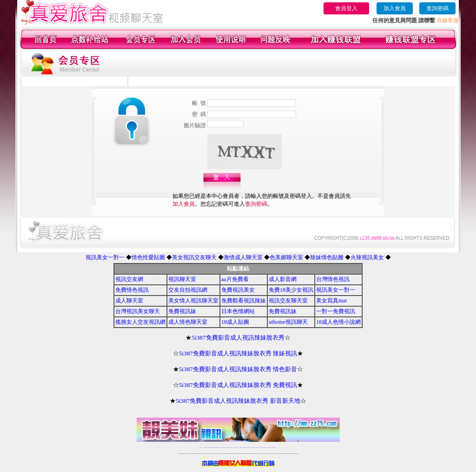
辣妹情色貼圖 (327, 257)
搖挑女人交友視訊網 (140, 322)
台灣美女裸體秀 (257, 448)
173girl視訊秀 (245, 448)
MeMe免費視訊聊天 (274, 448)
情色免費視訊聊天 (236, 448)
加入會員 (395, 8)
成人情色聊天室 (188, 322)
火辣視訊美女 (367, 257)
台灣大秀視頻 (264, 448)
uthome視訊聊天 (288, 322)
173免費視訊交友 (231, 448)
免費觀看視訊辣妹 (244, 301)
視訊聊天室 (182, 279)
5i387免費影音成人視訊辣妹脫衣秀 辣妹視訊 (238, 353)
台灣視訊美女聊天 (138, 311)
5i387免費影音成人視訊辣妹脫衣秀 (238, 338)
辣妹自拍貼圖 (209, 448)
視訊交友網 (129, 279)
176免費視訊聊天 (249, 448)
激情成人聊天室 (243, 257)
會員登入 (346, 8)
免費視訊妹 (182, 311)
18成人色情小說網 (338, 322)
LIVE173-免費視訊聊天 (218, 448)
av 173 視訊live (241, 448)
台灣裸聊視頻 (261, 448)
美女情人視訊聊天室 (193, 301)
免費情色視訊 (132, 290)
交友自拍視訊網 (188, 290)
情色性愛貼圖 (148, 257)
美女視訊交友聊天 (194, 257)
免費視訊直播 (228, 448)
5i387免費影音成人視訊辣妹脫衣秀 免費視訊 (238, 385)
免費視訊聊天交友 (224, 448)
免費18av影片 (205, 448)
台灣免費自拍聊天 (213, 448)
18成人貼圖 (235, 322)
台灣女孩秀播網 (253, 448)
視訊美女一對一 (105, 257)
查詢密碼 (437, 8)
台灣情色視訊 (333, 279)
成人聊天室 (129, 301)
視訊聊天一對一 (201, 448)
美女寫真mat (331, 301)
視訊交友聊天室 (288, 301)
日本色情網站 (238, 311)
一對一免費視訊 (336, 311)
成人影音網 (283, 279)
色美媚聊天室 (286, 257)
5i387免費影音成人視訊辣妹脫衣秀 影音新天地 (238, 401)
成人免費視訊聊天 (269, 448)
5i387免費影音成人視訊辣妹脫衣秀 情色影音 (238, 369)
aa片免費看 (235, 279)
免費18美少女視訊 (291, 290)
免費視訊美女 (238, 290)
